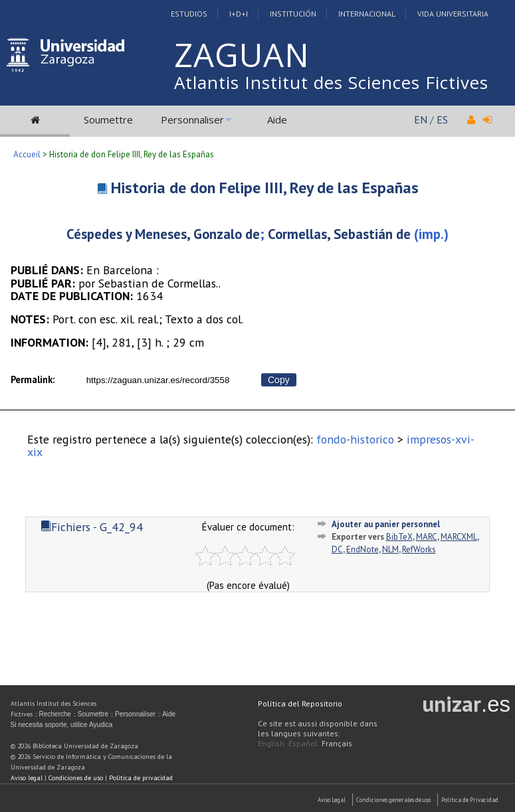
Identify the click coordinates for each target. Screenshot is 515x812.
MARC (427, 537)
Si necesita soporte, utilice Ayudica (62, 725)
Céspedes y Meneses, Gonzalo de (163, 234)
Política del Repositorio (300, 703)
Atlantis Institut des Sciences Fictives (331, 82)
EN (421, 120)
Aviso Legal (332, 800)
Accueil (27, 154)
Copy (279, 380)
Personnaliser (192, 120)
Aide (277, 120)
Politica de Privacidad (470, 800)
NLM (390, 549)
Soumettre (108, 120)
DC (337, 549)
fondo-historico (355, 439)
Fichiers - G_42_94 (92, 527)
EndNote (362, 549)
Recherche (55, 714)
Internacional (367, 14)
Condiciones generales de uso (393, 800)
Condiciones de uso (76, 778)
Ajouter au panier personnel (386, 524)
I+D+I (239, 14)
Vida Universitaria (453, 14)
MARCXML (459, 537)
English (271, 743)
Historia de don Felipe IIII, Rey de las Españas (265, 188)
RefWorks (419, 549)
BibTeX (399, 537)
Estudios (189, 14)
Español (303, 743)
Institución (293, 14)
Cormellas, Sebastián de (339, 234)
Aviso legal (27, 778)
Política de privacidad (141, 778)
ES (442, 120)
